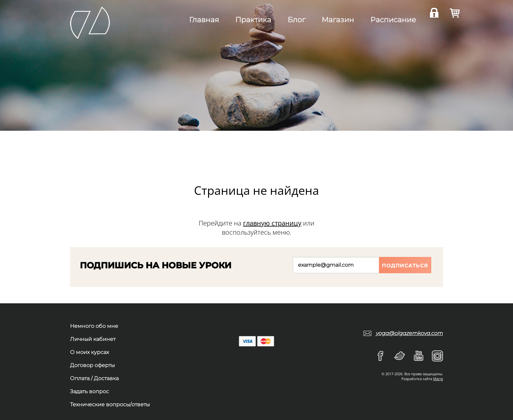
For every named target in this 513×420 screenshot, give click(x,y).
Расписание (393, 20)
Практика (253, 20)
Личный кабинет (93, 339)
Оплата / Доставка (94, 378)
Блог (296, 20)
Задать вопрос (89, 391)
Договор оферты (92, 365)
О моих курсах (89, 352)
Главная (204, 20)
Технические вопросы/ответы (110, 404)
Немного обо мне (94, 326)
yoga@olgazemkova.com (409, 333)
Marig (438, 379)
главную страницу (272, 223)
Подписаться (405, 266)
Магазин (338, 20)
